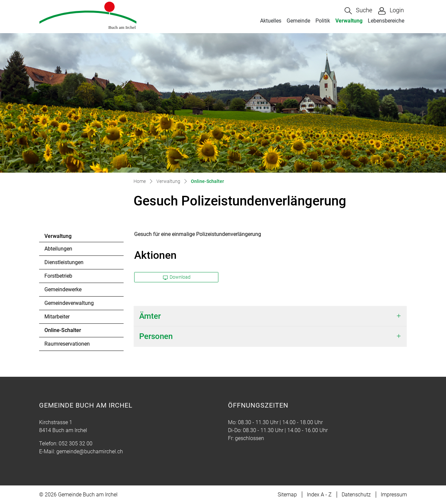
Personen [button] (156, 336)
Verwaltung (349, 21)
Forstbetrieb (58, 276)
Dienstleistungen (64, 262)
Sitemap (287, 495)
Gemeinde (298, 21)
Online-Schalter (63, 332)
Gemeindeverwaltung (69, 303)
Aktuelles (271, 21)
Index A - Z (319, 495)
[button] (358, 11)
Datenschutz (356, 495)
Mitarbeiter (57, 317)
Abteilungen (58, 249)
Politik (323, 21)
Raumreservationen (67, 344)
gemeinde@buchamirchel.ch (90, 451)
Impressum (394, 495)
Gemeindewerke (63, 289)
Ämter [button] (150, 316)
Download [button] (177, 277)
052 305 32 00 (76, 444)
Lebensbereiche (386, 21)
